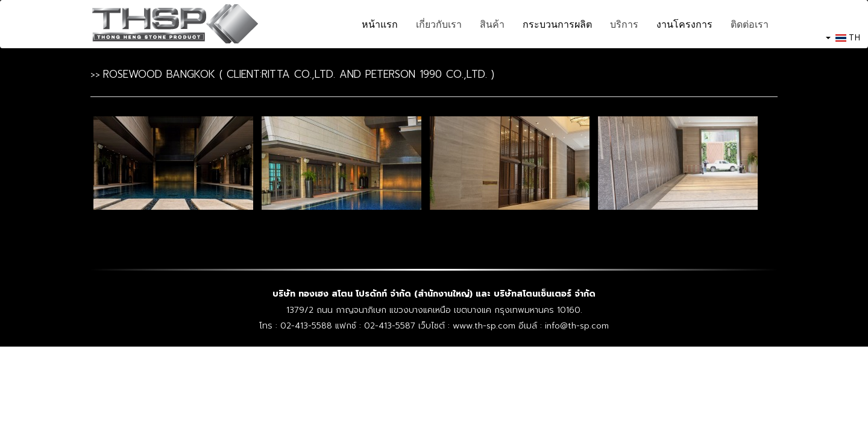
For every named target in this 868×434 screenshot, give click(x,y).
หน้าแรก (380, 24)
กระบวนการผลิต (557, 24)
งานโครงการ (684, 24)
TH (843, 37)
